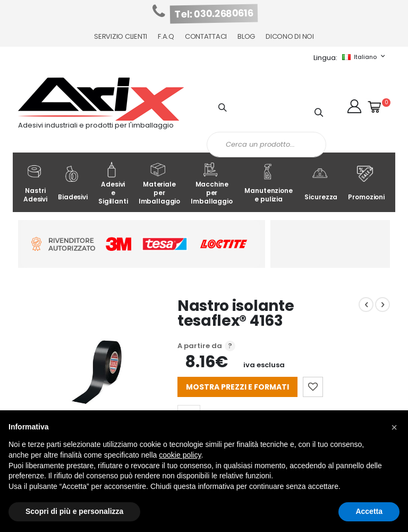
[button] (354, 106)
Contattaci (206, 36)
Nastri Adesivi (35, 184)
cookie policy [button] (180, 455)
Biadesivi (73, 184)
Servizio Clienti (121, 36)
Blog (246, 36)
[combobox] (266, 145)
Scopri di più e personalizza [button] (74, 511)
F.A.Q (166, 36)
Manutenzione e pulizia (268, 184)
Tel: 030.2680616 (214, 14)
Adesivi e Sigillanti (113, 184)
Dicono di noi (290, 36)
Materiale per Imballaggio (160, 184)
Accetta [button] (369, 511)
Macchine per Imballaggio (212, 184)
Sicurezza (321, 184)
